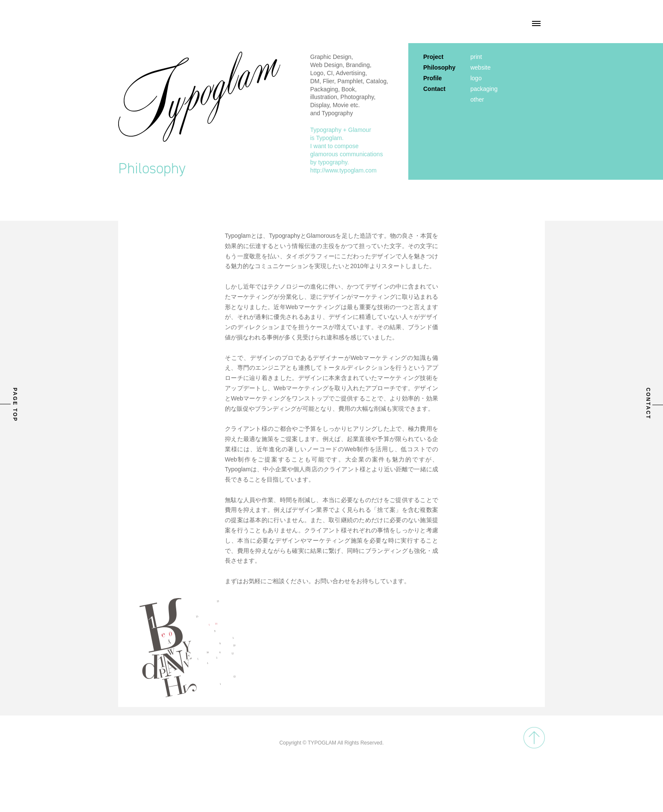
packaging (484, 89)
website (480, 67)
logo (476, 78)
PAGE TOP (15, 405)
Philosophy (439, 67)
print (476, 57)
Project (433, 57)
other (477, 99)
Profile (433, 78)
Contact (434, 89)
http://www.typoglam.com (343, 170)
